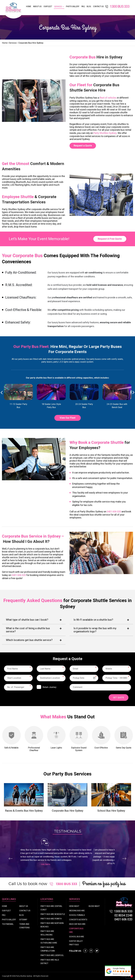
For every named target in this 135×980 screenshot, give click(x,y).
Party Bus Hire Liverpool (52, 955)
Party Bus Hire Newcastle (53, 914)
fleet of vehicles (108, 98)
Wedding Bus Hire (77, 911)
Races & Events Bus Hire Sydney (24, 811)
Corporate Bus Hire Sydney (67, 811)
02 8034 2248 (123, 916)
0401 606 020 (114, 512)
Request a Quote (83, 146)
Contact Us (98, 7)
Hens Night (74, 906)
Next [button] (133, 392)
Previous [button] (2, 392)
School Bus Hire (77, 937)
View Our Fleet (68, 418)
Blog (89, 7)
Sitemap (23, 920)
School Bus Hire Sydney (111, 811)
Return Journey (49, 687)
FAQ (83, 7)
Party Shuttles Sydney (105, 133)
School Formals (77, 915)
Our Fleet (48, 7)
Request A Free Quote (110, 239)
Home (29, 7)
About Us (37, 7)
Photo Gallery (73, 7)
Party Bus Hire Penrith (51, 919)
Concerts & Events (78, 920)
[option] (18, 396)
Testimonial (8, 924)
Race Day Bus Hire (77, 924)
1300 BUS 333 (117, 7)
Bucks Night (94, 906)
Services (58, 7)
